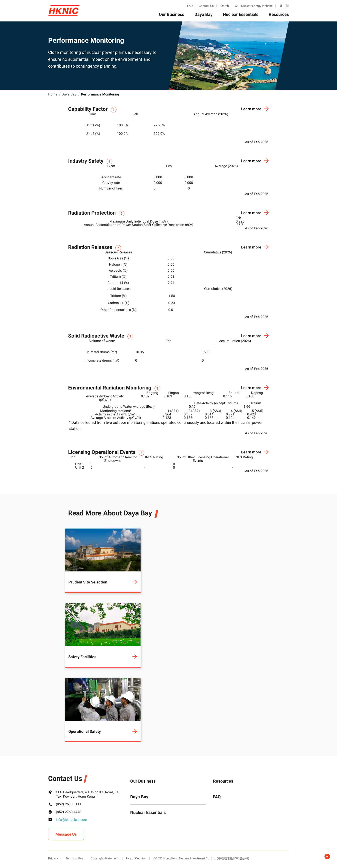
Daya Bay (204, 14)
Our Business (172, 14)
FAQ (190, 6)
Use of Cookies (136, 858)
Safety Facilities (82, 657)
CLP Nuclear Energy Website (254, 6)
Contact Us (206, 6)
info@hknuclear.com (71, 820)
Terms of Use (74, 858)
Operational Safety (85, 731)
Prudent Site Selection (88, 582)
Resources (279, 14)
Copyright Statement (105, 858)
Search (224, 6)
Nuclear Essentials (241, 14)
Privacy (53, 858)
